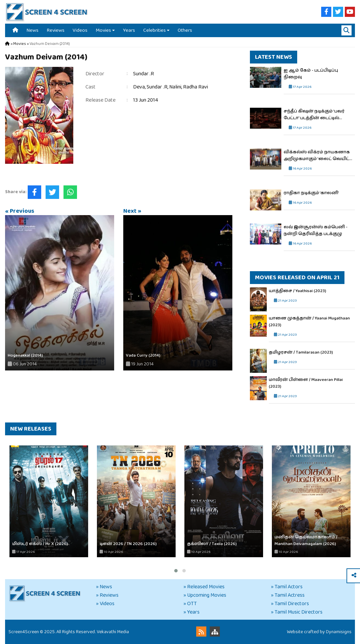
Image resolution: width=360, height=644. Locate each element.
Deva (139, 87)
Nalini (175, 87)
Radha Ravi (196, 87)
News (32, 30)
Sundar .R (144, 74)
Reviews (56, 30)
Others (185, 30)
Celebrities (155, 30)
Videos (80, 30)
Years (129, 30)
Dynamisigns (339, 632)
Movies (103, 30)
